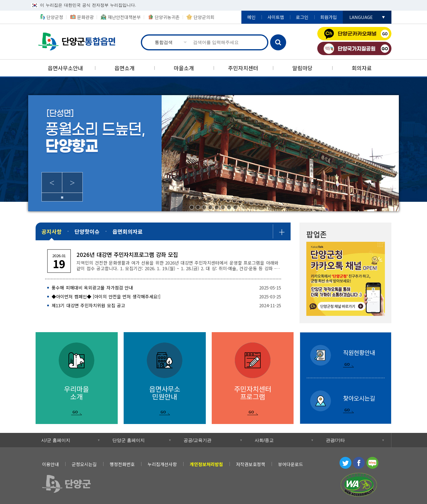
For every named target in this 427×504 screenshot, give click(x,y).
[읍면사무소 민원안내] (165, 378)
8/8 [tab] (235, 207)
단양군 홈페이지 (129, 440)
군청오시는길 (84, 464)
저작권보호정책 (251, 464)
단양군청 (55, 17)
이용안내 (50, 464)
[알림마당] (302, 68)
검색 (278, 42)
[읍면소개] (125, 68)
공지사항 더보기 (282, 231)
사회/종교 (264, 440)
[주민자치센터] (243, 68)
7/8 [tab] (229, 207)
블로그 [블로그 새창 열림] (372, 463)
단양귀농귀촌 (167, 17)
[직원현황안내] (346, 355)
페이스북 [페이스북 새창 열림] (359, 463)
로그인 (302, 17)
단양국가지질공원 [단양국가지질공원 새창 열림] (354, 48)
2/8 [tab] (198, 207)
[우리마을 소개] (77, 378)
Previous (52, 183)
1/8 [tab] (192, 207)
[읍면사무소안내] (65, 68)
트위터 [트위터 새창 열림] (345, 463)
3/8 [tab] (204, 207)
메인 (251, 17)
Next (72, 183)
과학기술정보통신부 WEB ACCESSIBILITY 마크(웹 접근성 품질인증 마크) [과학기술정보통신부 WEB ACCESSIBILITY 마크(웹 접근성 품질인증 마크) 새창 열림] (359, 485)
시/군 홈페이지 (56, 440)
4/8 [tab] (210, 207)
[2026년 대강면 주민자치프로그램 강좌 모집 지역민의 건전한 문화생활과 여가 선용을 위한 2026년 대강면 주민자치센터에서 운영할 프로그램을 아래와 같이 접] (163, 261)
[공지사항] (52, 231)
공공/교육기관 (197, 440)
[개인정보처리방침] (206, 464)
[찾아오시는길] (346, 401)
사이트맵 (276, 17)
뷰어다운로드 (291, 464)
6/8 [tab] (223, 207)
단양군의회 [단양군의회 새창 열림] (204, 17)
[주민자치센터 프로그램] (253, 378)
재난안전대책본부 (124, 17)
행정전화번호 (122, 464)
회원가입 (329, 17)
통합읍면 (78, 42)
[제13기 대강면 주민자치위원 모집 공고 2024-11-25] (163, 305)
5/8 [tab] (217, 207)
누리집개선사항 (162, 464)
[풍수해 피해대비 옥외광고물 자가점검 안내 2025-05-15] (163, 288)
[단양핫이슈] (87, 231)
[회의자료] (362, 68)
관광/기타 (335, 440)
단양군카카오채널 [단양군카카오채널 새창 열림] (354, 34)
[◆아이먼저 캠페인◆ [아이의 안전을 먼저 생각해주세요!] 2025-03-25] (163, 297)
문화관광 (85, 17)
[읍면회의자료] (128, 231)
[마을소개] (184, 68)
